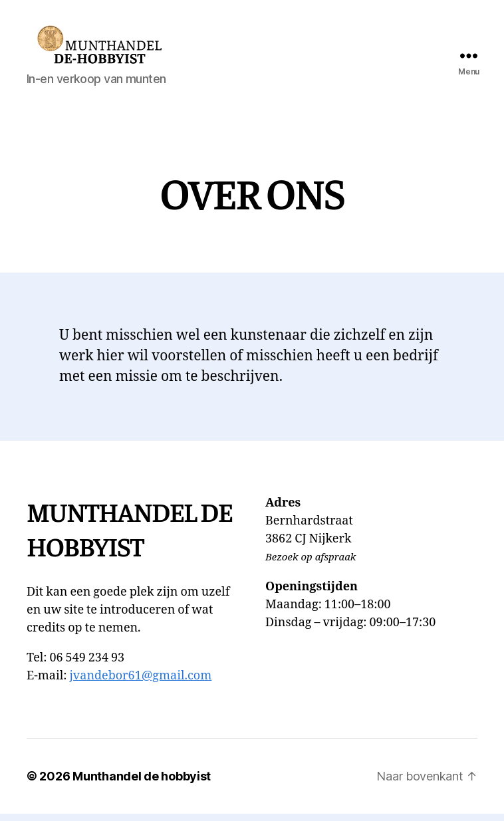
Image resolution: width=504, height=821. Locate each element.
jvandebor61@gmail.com (140, 683)
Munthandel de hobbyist (142, 783)
